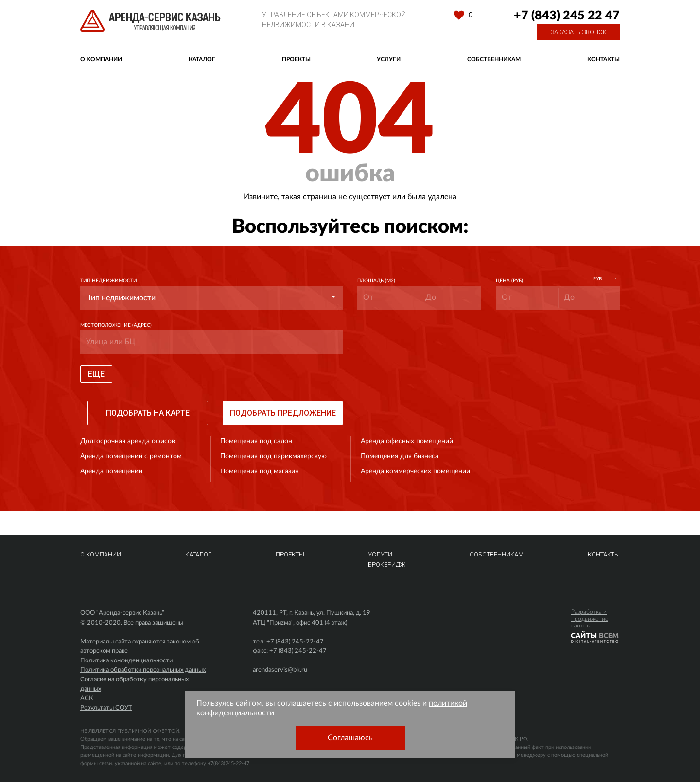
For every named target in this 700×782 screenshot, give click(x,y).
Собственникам (494, 59)
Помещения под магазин (260, 471)
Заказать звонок (578, 32)
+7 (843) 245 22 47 (567, 16)
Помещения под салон (256, 441)
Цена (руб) (509, 281)
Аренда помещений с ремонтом (131, 456)
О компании (101, 59)
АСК (87, 699)
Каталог (202, 59)
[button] (211, 298)
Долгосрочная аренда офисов (128, 441)
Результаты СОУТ (106, 708)
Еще (96, 374)
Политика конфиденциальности (126, 661)
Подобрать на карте (148, 413)
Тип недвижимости (109, 281)
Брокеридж (387, 565)
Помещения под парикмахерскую (273, 456)
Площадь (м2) (376, 281)
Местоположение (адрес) (116, 325)
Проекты (296, 59)
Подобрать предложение (283, 413)
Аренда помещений (111, 471)
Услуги (389, 59)
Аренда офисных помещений (407, 441)
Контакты (604, 59)
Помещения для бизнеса (400, 456)
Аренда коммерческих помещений (415, 471)
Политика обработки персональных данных (143, 670)
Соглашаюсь (350, 738)
